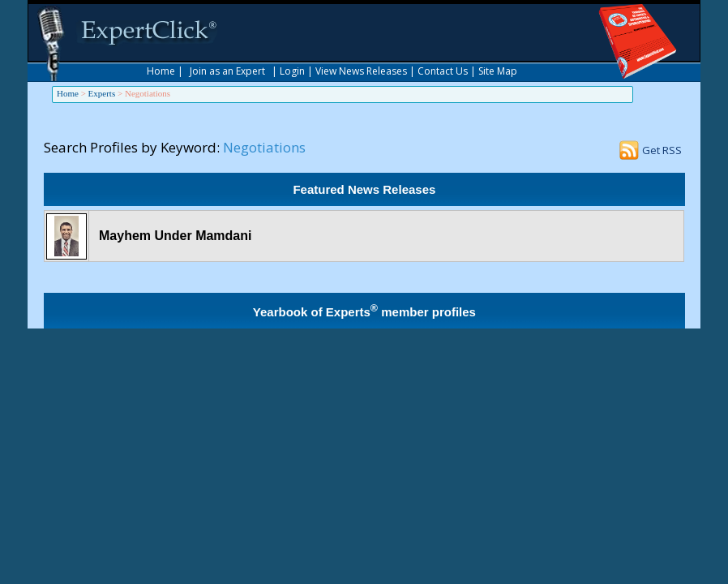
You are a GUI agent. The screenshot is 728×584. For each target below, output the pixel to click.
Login (292, 71)
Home (161, 71)
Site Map (498, 71)
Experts (102, 93)
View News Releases (361, 71)
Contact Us (443, 71)
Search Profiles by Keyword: (132, 147)
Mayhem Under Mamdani (175, 236)
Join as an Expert (227, 71)
